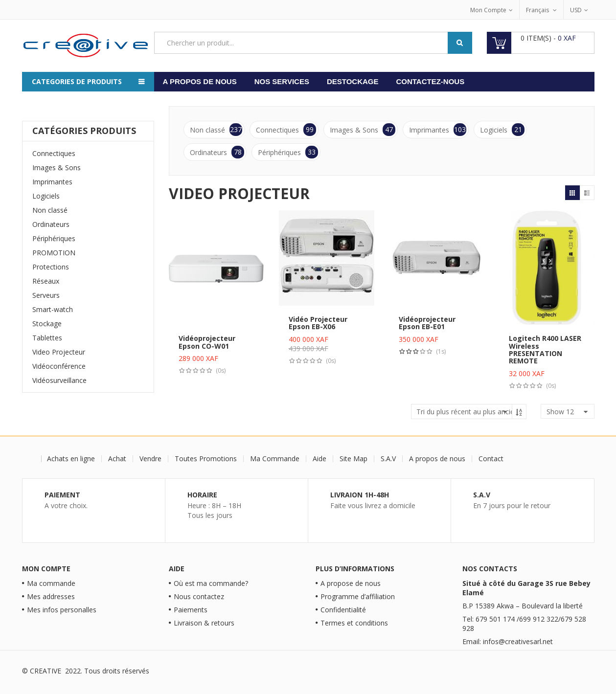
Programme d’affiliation (358, 596)
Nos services (282, 81)
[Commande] (469, 412)
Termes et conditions (354, 623)
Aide (320, 459)
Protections (51, 267)
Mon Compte (488, 10)
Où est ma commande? (211, 583)
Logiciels (46, 196)
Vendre (151, 459)
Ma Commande (276, 459)
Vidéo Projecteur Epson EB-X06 (318, 323)
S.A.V (389, 459)
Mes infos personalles (62, 610)
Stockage (47, 324)
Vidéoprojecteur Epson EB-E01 (427, 323)
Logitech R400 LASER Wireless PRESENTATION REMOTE (545, 349)
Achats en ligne (72, 459)
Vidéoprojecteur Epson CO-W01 (207, 342)
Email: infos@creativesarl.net (508, 641)
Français (538, 10)
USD (576, 10)
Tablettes (47, 338)
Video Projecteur (59, 352)
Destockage (353, 81)
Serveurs (46, 295)
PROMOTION (54, 253)
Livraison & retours (204, 623)
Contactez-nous (430, 81)
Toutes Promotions (207, 459)
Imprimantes (52, 182)
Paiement (62, 495)
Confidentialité (343, 610)
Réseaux (46, 281)
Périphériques (54, 238)
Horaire (202, 495)
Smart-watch (53, 309)
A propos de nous (200, 81)
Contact (492, 459)
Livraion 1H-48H (360, 495)
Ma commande (51, 583)
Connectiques (54, 153)
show (560, 412)
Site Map (354, 459)
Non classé (50, 210)
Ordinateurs (51, 224)
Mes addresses (51, 596)
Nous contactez (199, 596)
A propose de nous (351, 583)
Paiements (191, 610)
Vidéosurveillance (59, 380)
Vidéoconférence (59, 366)
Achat (118, 459)
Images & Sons (57, 168)
